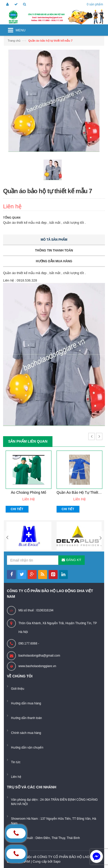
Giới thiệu (18, 689)
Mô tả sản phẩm (54, 240)
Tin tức (16, 762)
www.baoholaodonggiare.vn (37, 666)
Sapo (57, 862)
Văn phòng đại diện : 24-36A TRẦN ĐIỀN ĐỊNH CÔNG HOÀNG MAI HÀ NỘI (54, 802)
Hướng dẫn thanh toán (26, 718)
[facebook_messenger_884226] (96, 856)
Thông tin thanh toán (54, 250)
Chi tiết (17, 509)
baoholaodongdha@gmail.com (39, 656)
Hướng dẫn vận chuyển (27, 748)
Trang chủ (14, 41)
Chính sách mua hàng (26, 733)
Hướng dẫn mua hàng (54, 261)
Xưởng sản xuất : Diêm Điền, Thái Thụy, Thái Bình (45, 838)
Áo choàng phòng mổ (29, 492)
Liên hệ (16, 777)
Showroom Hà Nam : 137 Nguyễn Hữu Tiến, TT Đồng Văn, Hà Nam (54, 821)
